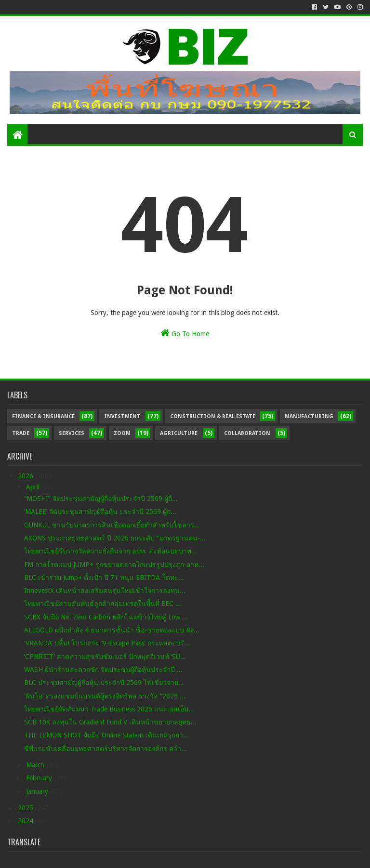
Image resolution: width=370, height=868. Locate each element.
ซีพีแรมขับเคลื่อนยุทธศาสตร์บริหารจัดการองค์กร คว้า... (106, 749)
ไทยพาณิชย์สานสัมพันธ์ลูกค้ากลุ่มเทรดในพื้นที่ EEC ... (103, 604)
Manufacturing (309, 416)
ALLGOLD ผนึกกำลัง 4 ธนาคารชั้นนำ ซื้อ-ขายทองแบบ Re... (112, 630)
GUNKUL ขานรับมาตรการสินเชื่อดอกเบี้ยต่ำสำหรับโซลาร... (112, 525)
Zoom (122, 433)
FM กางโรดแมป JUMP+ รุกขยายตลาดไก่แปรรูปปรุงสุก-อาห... (114, 565)
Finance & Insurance (43, 416)
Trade (21, 433)
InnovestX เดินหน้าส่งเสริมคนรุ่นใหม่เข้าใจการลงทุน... (105, 591)
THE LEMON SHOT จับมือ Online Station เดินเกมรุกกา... (106, 735)
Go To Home (185, 333)
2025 (26, 808)
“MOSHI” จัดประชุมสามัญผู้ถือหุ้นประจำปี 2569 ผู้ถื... (101, 499)
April (34, 487)
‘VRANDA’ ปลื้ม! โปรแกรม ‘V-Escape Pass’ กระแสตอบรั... (107, 643)
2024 (26, 821)
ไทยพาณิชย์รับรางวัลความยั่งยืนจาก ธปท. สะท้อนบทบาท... (111, 551)
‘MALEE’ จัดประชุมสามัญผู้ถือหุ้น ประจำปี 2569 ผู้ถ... (100, 512)
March (36, 765)
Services (72, 433)
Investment (122, 416)
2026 (26, 476)
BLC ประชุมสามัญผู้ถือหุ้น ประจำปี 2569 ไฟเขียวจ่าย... (104, 683)
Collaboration (247, 433)
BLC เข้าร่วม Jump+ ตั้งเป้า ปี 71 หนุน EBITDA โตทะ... (104, 578)
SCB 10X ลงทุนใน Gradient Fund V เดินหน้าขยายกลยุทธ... (110, 722)
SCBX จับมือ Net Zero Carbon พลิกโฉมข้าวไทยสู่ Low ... (106, 617)
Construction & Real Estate (213, 416)
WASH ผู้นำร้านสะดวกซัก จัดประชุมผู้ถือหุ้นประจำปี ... (103, 670)
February (40, 778)
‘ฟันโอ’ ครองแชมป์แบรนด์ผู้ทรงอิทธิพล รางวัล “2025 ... (105, 696)
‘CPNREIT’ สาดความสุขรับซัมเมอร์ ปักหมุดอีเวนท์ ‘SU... (105, 657)
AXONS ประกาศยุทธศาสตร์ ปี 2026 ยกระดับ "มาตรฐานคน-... (115, 538)
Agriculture (179, 433)
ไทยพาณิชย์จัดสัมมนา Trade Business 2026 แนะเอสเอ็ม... (109, 709)
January (38, 791)
